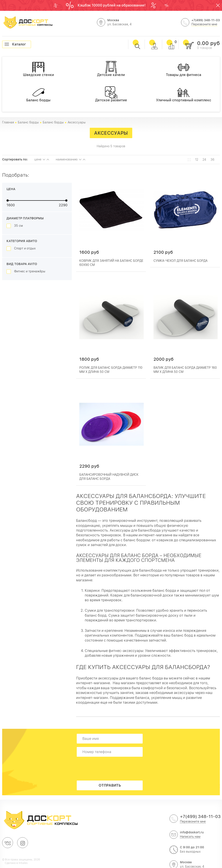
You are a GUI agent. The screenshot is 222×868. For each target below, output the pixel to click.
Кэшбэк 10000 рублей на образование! (112, 5)
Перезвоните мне (204, 24)
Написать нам (190, 837)
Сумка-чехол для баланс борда (180, 261)
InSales (23, 863)
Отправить (110, 785)
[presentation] (111, 769)
